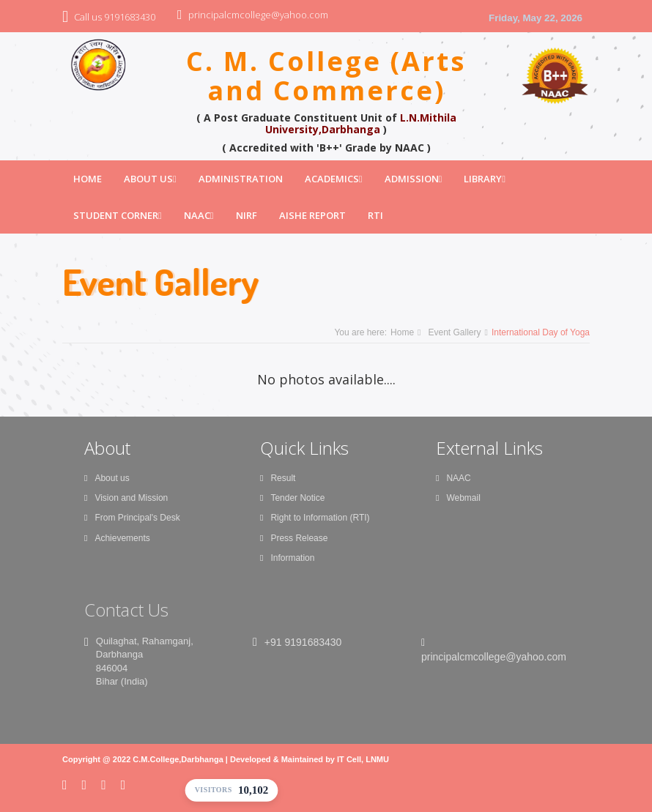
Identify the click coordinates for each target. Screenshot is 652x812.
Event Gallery (454, 332)
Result (278, 478)
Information (287, 558)
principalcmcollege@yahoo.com (258, 15)
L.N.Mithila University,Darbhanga (361, 123)
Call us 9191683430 (115, 17)
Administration (241, 179)
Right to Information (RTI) (315, 518)
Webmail (458, 498)
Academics (334, 179)
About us (107, 478)
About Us (150, 179)
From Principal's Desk (132, 518)
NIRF (247, 215)
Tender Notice (292, 498)
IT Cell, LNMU (363, 759)
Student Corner (118, 215)
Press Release (294, 538)
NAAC (199, 215)
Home (88, 179)
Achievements (117, 538)
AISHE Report (312, 215)
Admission (414, 179)
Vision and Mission (126, 498)
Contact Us (126, 610)
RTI (375, 215)
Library (485, 179)
